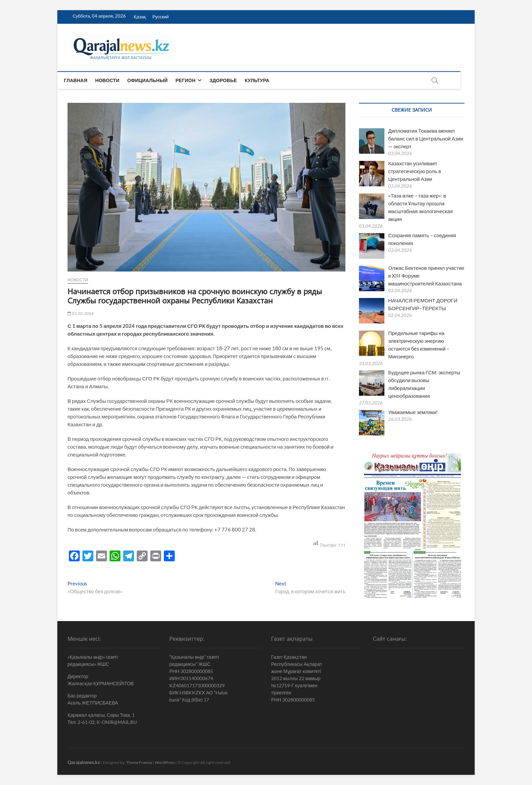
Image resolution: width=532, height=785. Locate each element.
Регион (193, 80)
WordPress (165, 762)
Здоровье (230, 80)
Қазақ (140, 17)
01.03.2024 (81, 313)
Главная (83, 80)
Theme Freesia (139, 762)
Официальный (155, 80)
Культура (264, 80)
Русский (160, 17)
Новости (114, 80)
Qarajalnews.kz (84, 762)
